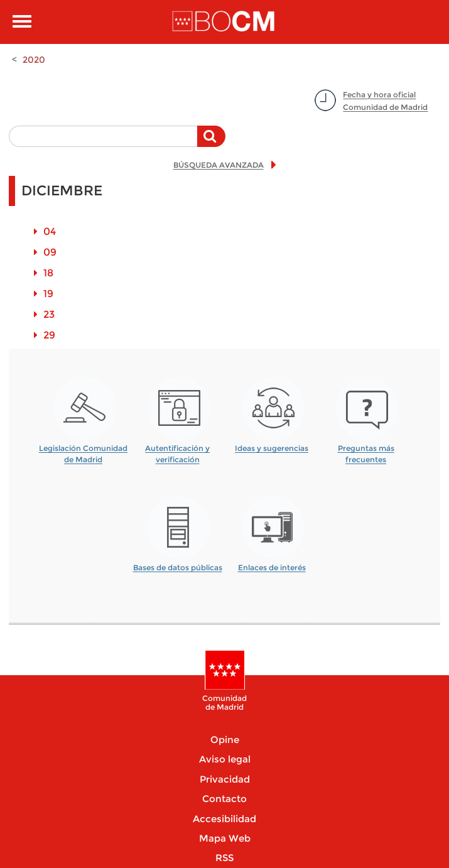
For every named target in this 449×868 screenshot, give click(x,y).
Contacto (224, 799)
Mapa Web (225, 838)
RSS (224, 858)
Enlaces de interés (272, 567)
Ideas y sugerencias (272, 448)
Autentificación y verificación (177, 449)
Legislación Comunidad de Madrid (83, 449)
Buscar (211, 143)
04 (50, 231)
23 (49, 314)
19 (48, 294)
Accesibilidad (224, 819)
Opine (225, 740)
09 (50, 252)
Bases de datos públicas (178, 567)
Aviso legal (225, 759)
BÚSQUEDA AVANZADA (219, 165)
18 (48, 273)
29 (49, 335)
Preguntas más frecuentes (366, 449)
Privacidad (225, 779)
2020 (34, 60)
